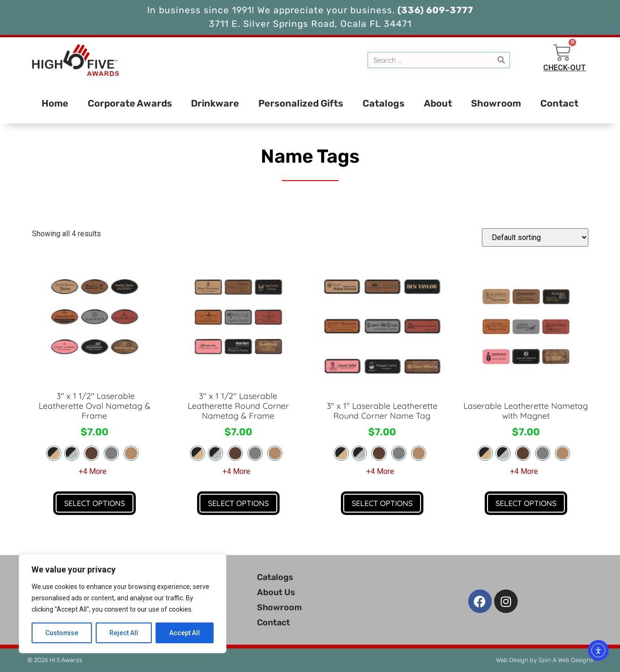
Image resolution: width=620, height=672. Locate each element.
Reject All (124, 633)
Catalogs (384, 103)
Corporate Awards (130, 103)
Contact (559, 103)
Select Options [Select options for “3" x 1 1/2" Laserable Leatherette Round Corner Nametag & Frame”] (238, 503)
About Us (276, 592)
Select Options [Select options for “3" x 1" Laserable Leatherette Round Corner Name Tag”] (382, 503)
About (438, 103)
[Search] (501, 60)
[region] (123, 604)
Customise (62, 633)
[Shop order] (535, 237)
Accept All (185, 633)
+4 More (93, 471)
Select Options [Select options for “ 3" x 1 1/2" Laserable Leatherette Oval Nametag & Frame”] (95, 503)
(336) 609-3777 (434, 10)
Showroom (496, 103)
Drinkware (215, 103)
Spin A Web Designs (566, 660)
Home (55, 103)
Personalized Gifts (301, 103)
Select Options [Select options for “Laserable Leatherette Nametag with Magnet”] (526, 503)
